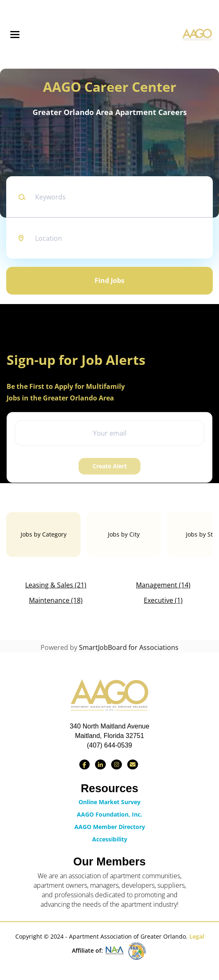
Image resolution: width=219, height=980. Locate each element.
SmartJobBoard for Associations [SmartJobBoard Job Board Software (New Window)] (129, 647)
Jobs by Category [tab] (44, 534)
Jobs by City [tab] (124, 534)
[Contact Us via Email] (133, 764)
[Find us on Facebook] (85, 764)
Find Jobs (109, 280)
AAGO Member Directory (110, 827)
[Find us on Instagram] (117, 764)
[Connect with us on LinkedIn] (100, 764)
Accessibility (110, 839)
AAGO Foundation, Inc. (109, 814)
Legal (197, 936)
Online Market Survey (109, 802)
